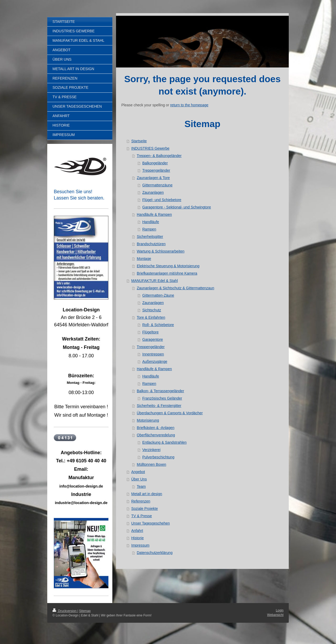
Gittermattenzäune (157, 185)
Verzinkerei (151, 450)
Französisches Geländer (162, 398)
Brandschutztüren (151, 244)
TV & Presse (142, 516)
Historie (137, 538)
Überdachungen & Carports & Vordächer (170, 413)
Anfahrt (137, 531)
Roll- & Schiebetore (158, 325)
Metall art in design (147, 494)
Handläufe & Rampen (154, 214)
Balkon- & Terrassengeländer (160, 391)
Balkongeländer (155, 163)
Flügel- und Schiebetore (162, 200)
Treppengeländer (156, 170)
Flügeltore (150, 332)
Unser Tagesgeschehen (151, 523)
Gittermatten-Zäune (158, 295)
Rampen (149, 229)
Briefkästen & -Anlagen (156, 428)
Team (141, 486)
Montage (144, 259)
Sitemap (85, 611)
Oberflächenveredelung (156, 435)
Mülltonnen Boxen (151, 464)
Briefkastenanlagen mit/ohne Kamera (167, 273)
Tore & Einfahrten (151, 317)
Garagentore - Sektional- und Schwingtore (177, 207)
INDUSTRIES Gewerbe (150, 148)
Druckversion (65, 611)
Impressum (140, 545)
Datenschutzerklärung (155, 553)
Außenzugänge (155, 362)
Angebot (138, 472)
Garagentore (153, 339)
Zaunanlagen (153, 192)
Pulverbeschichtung (158, 457)
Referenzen (141, 501)
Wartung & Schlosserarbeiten (161, 251)
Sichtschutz (152, 310)
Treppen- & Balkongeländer (159, 156)
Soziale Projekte (145, 509)
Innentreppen (153, 354)
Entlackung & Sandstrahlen (164, 442)
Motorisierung (148, 420)
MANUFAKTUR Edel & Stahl (154, 281)
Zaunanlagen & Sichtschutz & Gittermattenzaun (175, 288)
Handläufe (151, 222)
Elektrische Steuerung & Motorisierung (168, 266)
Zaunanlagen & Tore (153, 178)
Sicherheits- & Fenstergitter (159, 406)
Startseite (139, 141)
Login (280, 610)
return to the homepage (189, 105)
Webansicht (275, 615)
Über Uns (139, 479)
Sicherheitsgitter (150, 237)
